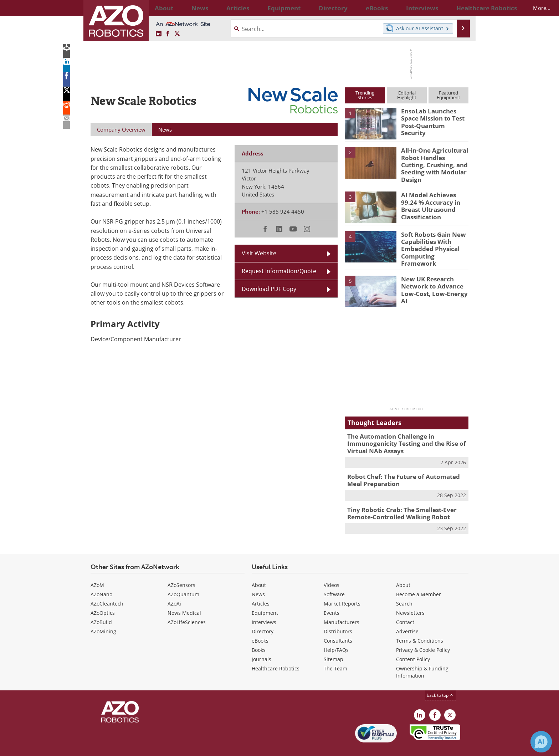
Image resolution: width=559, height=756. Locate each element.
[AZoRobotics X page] (177, 34)
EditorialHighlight (407, 95)
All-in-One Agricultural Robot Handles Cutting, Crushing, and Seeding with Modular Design (432, 160)
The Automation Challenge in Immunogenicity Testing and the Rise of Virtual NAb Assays (401, 432)
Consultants (338, 624)
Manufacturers (342, 605)
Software (334, 578)
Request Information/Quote (279, 271)
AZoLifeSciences (187, 605)
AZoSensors (181, 568)
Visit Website (259, 253)
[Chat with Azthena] (541, 742)
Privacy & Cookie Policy (423, 633)
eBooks (260, 624)
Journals (261, 642)
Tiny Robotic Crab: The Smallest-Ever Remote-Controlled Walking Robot (397, 498)
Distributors (338, 615)
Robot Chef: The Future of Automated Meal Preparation (405, 466)
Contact (405, 605)
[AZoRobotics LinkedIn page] (159, 34)
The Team (335, 652)
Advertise (407, 615)
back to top (440, 678)
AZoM (97, 568)
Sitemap (334, 642)
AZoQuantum (183, 578)
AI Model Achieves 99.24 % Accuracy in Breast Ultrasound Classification (433, 199)
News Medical (184, 596)
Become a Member (419, 578)
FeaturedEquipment (448, 95)
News (258, 578)
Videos (332, 568)
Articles (261, 587)
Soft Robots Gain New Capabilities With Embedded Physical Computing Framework (432, 239)
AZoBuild (101, 605)
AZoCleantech (107, 587)
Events (332, 596)
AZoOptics (103, 596)
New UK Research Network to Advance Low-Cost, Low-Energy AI (433, 275)
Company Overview (121, 129)
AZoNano (101, 578)
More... (461, 8)
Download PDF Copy (269, 289)
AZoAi (174, 587)
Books (259, 633)
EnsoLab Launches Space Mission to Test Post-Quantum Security (434, 117)
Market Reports (342, 587)
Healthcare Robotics (276, 652)
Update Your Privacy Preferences (145, 747)
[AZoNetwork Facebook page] (168, 34)
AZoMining (103, 615)
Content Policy (413, 642)
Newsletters (410, 596)
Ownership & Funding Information (422, 655)
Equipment (265, 596)
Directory (263, 615)
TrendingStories (365, 95)
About (259, 568)
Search (404, 587)
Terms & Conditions (420, 624)
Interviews (264, 605)
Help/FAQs (336, 633)
